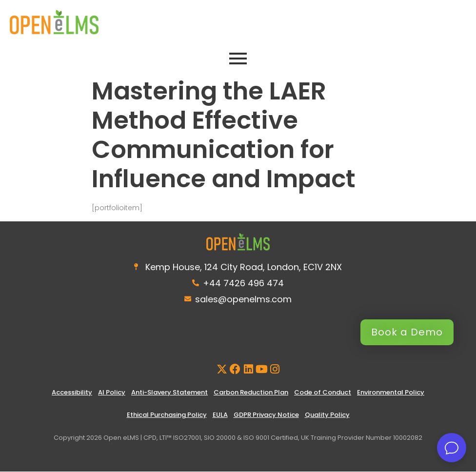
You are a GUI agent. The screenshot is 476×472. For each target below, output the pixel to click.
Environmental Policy (391, 392)
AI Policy (112, 392)
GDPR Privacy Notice (266, 415)
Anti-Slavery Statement (169, 392)
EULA (220, 415)
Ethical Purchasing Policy (167, 415)
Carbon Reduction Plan (251, 392)
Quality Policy (327, 415)
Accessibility (72, 392)
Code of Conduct (323, 392)
